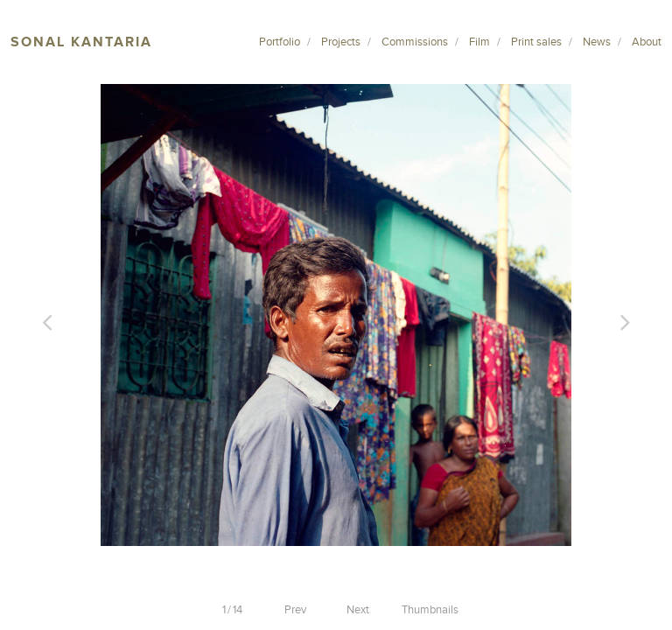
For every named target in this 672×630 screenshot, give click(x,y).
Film (479, 42)
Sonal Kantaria (81, 42)
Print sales (536, 42)
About (647, 42)
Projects (341, 42)
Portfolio (280, 42)
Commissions (415, 42)
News (597, 42)
